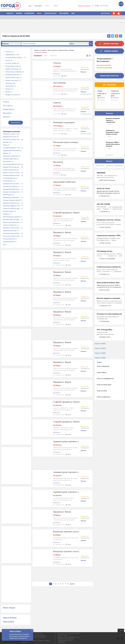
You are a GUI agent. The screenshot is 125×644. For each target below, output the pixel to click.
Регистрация (38, 6)
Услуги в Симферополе (105, 400)
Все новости (109, 177)
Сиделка (58, 103)
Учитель (58, 63)
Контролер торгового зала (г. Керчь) (73, 532)
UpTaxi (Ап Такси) (103, 210)
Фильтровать (16, 123)
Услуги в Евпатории (104, 406)
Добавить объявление (84, 6)
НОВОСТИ (10, 13)
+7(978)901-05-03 (104, 359)
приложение (105, 13)
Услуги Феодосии (103, 388)
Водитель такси (103, 123)
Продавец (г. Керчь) (64, 233)
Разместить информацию (115, 187)
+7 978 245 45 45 (104, 218)
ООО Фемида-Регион (105, 273)
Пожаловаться (85, 70)
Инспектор (59, 162)
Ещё (73, 13)
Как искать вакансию (104, 65)
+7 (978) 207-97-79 (105, 327)
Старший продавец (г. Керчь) (69, 213)
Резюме (71, 50)
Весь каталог (100, 187)
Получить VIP (85, 68)
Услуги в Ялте (102, 412)
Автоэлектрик (61, 83)
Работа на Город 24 (40, 50)
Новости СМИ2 (100, 365)
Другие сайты (64, 50)
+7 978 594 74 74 (104, 296)
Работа (39, 13)
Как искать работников (104, 68)
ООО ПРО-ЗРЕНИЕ (103, 226)
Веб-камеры (64, 13)
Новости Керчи (8, 622)
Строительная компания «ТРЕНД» (109, 257)
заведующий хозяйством (66, 182)
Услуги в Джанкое (103, 419)
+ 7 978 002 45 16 (104, 233)
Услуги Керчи (102, 394)
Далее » (72, 584)
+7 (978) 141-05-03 (105, 265)
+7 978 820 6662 (104, 343)
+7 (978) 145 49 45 (105, 249)
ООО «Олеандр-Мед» (105, 351)
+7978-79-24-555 (104, 312)
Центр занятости (53, 50)
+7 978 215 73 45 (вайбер (107, 280)
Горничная (101, 108)
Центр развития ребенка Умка (108, 304)
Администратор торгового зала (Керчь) (74, 492)
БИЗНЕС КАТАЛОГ (51, 13)
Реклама (122, 23)
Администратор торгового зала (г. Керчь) (75, 442)
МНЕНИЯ (19, 13)
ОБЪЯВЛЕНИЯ (29, 13)
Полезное (109, 135)
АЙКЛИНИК (101, 195)
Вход (30, 6)
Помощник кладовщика (66, 123)
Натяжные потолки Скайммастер (109, 336)
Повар (100, 94)
